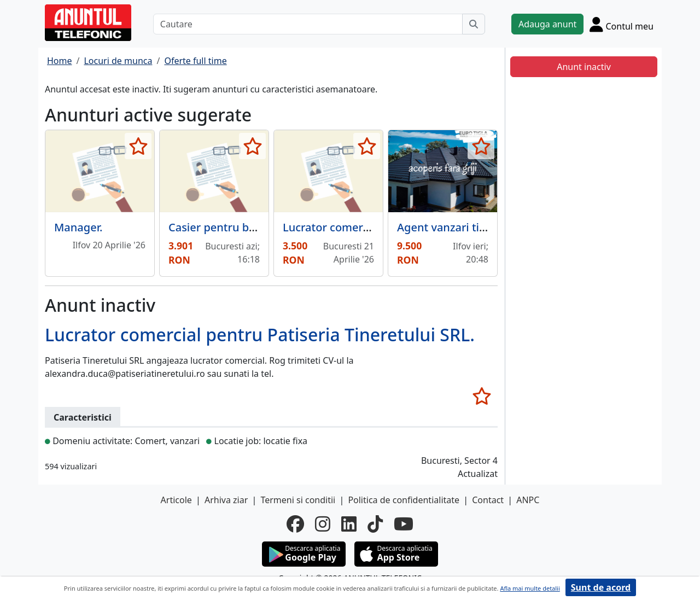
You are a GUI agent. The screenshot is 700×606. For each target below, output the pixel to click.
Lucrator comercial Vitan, (348, 227)
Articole (176, 500)
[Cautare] (308, 24)
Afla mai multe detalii (530, 588)
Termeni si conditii (298, 500)
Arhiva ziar (226, 500)
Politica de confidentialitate (404, 500)
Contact (488, 500)
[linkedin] (349, 524)
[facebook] (295, 524)
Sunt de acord (601, 587)
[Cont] (622, 24)
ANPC (528, 500)
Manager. (78, 227)
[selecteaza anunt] (138, 146)
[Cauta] (474, 24)
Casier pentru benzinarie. (234, 227)
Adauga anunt (547, 24)
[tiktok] (375, 524)
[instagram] (323, 524)
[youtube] (404, 524)
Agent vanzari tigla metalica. (471, 227)
